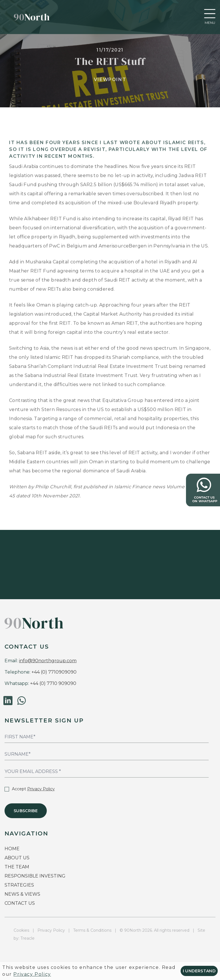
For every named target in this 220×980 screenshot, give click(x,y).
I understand (199, 971)
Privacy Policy (41, 789)
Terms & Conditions (92, 930)
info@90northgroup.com (48, 661)
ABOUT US (17, 858)
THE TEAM (17, 867)
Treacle (27, 938)
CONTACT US (20, 903)
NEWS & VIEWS (22, 894)
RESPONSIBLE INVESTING (35, 876)
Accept (30, 789)
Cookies (21, 930)
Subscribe (26, 811)
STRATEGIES (19, 885)
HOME (12, 849)
